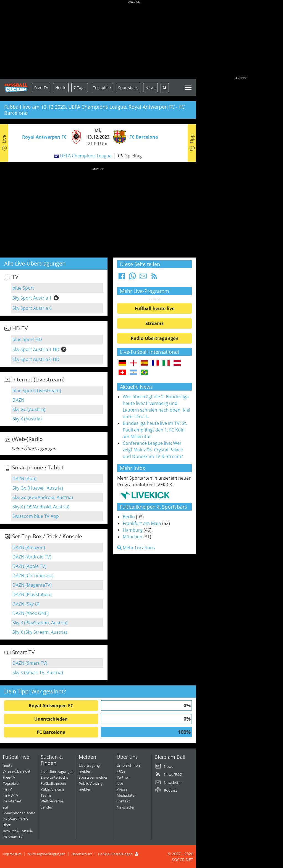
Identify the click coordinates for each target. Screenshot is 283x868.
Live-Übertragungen (57, 771)
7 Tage (80, 88)
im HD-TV (11, 795)
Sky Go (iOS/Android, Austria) (43, 497)
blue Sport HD (27, 339)
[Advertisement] (134, 40)
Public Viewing (52, 789)
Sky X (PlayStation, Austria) (40, 623)
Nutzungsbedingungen (47, 854)
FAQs (121, 771)
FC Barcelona (51, 732)
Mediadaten (127, 795)
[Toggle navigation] (188, 87)
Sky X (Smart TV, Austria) (38, 672)
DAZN (18, 400)
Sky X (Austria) (27, 419)
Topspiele (11, 783)
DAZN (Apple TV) (29, 566)
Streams (154, 323)
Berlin (129, 517)
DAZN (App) (24, 479)
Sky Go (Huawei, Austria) (38, 488)
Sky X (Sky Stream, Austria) (40, 632)
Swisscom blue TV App (36, 516)
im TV (7, 789)
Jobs (120, 783)
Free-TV (41, 88)
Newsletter (126, 807)
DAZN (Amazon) (29, 547)
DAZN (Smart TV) (30, 663)
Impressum (12, 854)
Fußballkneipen (53, 783)
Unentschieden (51, 719)
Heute (61, 88)
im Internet (12, 801)
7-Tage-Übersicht (17, 771)
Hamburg (133, 530)
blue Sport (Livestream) (37, 391)
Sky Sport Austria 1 (32, 298)
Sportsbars (128, 88)
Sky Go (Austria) (29, 409)
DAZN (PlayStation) (32, 594)
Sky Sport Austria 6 (32, 308)
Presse (122, 789)
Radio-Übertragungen (155, 338)
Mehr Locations (136, 548)
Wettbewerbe (52, 801)
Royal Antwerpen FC (51, 706)
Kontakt (123, 801)
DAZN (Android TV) (32, 557)
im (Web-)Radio (15, 819)
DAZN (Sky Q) (26, 604)
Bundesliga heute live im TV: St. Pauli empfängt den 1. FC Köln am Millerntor (155, 430)
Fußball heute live (154, 308)
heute (8, 765)
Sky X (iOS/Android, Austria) (41, 507)
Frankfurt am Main (142, 523)
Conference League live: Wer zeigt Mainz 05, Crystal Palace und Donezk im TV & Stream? (153, 450)
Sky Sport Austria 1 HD (36, 349)
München (133, 537)
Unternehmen (128, 765)
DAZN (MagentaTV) (32, 585)
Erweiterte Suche (54, 777)
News (150, 88)
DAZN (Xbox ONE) (31, 613)
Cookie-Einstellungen (115, 854)
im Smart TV (13, 837)
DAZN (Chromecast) (33, 576)
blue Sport (23, 288)
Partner (123, 777)
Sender (46, 807)
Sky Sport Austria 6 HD (36, 359)
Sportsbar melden (94, 777)
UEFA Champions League (86, 156)
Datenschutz (82, 854)
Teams (46, 795)
